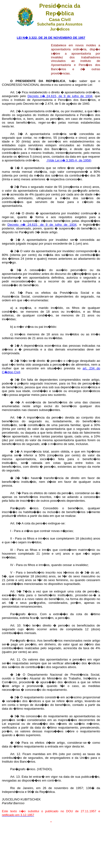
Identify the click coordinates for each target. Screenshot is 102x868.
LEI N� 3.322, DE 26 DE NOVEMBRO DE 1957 (51, 38)
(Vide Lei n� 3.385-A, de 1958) (69, 160)
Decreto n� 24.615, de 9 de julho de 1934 (60, 96)
